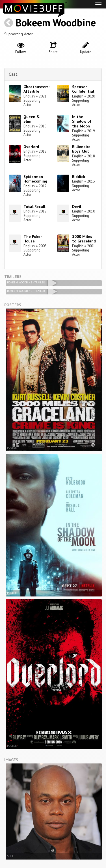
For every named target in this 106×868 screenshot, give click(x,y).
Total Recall (34, 207)
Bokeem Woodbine (56, 22)
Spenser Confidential (83, 89)
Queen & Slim (32, 119)
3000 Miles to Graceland (84, 239)
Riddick (79, 177)
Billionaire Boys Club (81, 149)
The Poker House (33, 239)
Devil (77, 207)
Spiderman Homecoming (35, 179)
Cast (13, 74)
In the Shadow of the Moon (82, 121)
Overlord (31, 147)
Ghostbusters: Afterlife (36, 89)
